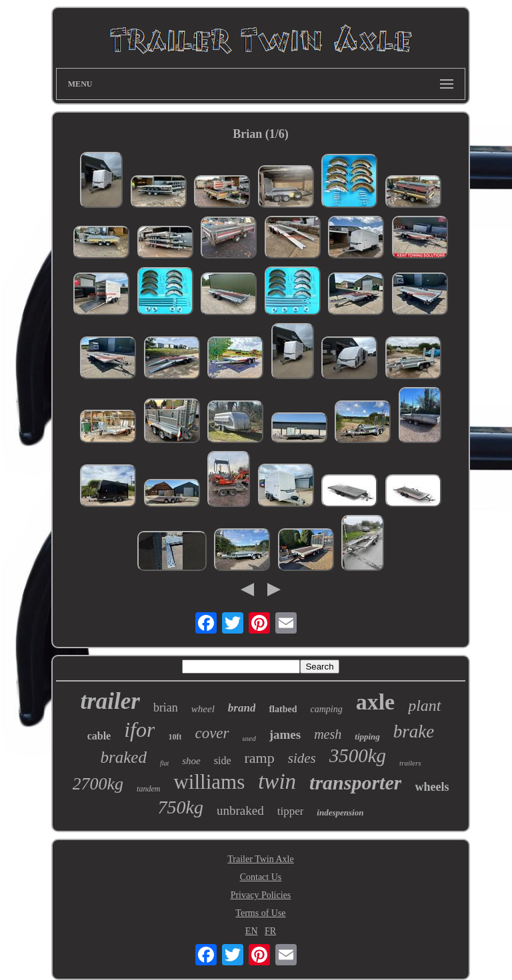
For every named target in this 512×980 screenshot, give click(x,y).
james (285, 735)
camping (326, 709)
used (249, 738)
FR (270, 931)
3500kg (358, 755)
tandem (148, 789)
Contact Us (261, 877)
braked (123, 757)
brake (414, 732)
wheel (203, 709)
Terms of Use (260, 913)
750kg (181, 807)
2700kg (98, 784)
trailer (110, 701)
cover (212, 733)
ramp (260, 758)
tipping (367, 736)
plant (424, 706)
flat (164, 763)
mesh (328, 734)
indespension (340, 812)
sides (302, 758)
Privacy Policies (261, 895)
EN (252, 931)
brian (166, 708)
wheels (432, 787)
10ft (175, 737)
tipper (291, 811)
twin (277, 781)
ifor (139, 730)
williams (209, 782)
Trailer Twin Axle (260, 859)
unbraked (240, 810)
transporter (355, 782)
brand (242, 708)
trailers (410, 763)
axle (376, 702)
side (223, 760)
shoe (191, 761)
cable (99, 736)
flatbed (283, 709)
